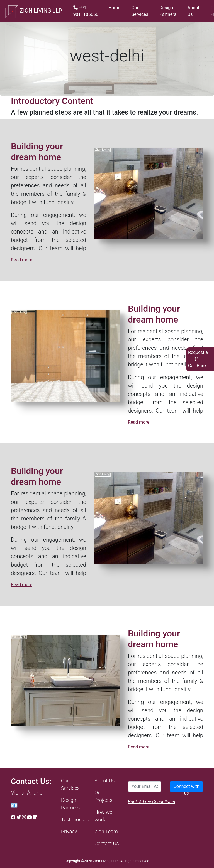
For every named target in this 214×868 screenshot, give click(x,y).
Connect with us (186, 788)
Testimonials (75, 819)
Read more (22, 260)
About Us (194, 11)
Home (114, 8)
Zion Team (106, 831)
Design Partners (168, 11)
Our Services (140, 11)
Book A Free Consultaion (152, 802)
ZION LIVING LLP (33, 11)
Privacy (69, 831)
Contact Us (107, 843)
